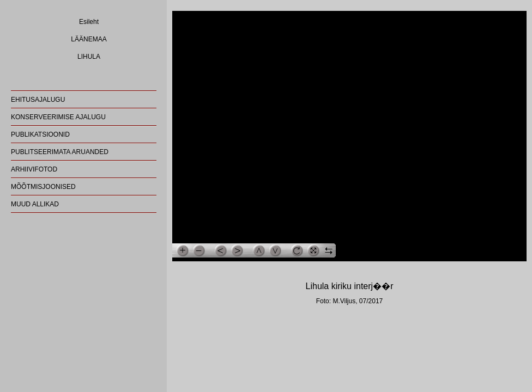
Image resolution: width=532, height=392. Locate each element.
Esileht (89, 22)
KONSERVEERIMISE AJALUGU (58, 117)
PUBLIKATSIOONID (40, 134)
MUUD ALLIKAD (35, 204)
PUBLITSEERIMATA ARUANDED (60, 152)
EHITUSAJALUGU (38, 100)
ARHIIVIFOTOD (34, 169)
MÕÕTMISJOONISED (43, 187)
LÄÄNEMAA (89, 39)
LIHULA (89, 57)
